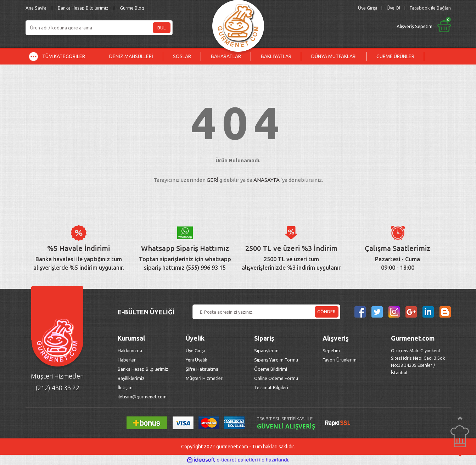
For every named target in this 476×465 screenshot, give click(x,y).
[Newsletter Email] (266, 312)
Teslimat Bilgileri (272, 387)
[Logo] (238, 24)
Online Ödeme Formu (276, 378)
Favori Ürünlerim (340, 360)
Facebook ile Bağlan (430, 8)
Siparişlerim (266, 351)
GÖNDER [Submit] (326, 312)
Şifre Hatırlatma (202, 369)
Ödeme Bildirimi (271, 369)
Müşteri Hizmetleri (205, 378)
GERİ (212, 180)
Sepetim (331, 351)
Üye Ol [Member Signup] (393, 8)
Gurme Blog (132, 8)
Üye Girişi (195, 351)
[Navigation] (62, 56)
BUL (161, 28)
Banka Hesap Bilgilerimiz (83, 8)
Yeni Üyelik (197, 360)
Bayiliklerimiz (131, 378)
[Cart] (365, 26)
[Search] (99, 28)
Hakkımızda (130, 351)
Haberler (127, 360)
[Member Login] (368, 8)
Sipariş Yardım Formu (276, 360)
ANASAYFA (267, 180)
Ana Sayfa (36, 8)
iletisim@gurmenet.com (142, 397)
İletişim (125, 387)
